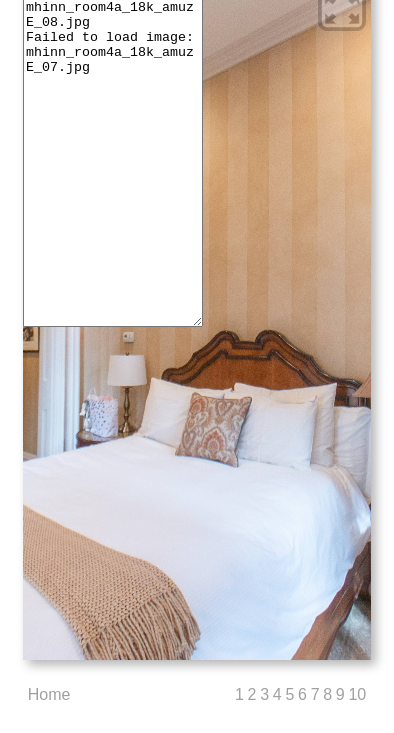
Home (49, 694)
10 (357, 694)
